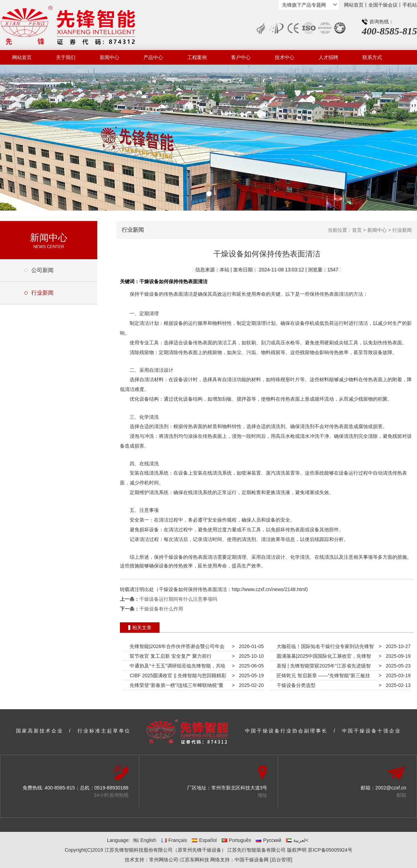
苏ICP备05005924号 (330, 850)
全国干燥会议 (383, 5)
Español (204, 840)
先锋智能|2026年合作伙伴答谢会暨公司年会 (176, 646)
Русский (268, 840)
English (145, 840)
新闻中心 (109, 57)
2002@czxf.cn (391, 788)
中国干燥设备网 (252, 860)
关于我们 (66, 57)
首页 (357, 230)
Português (236, 840)
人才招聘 (328, 57)
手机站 (410, 5)
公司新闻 (42, 270)
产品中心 (153, 57)
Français (174, 840)
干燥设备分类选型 (295, 685)
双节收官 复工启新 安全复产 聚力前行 (169, 656)
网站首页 (354, 5)
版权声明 (297, 850)
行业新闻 (42, 293)
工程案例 (197, 57)
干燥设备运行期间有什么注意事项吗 (178, 599)
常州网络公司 (164, 860)
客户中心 (241, 57)
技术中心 (285, 57)
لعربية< (297, 840)
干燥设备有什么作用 (161, 609)
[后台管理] (281, 860)
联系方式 (372, 57)
